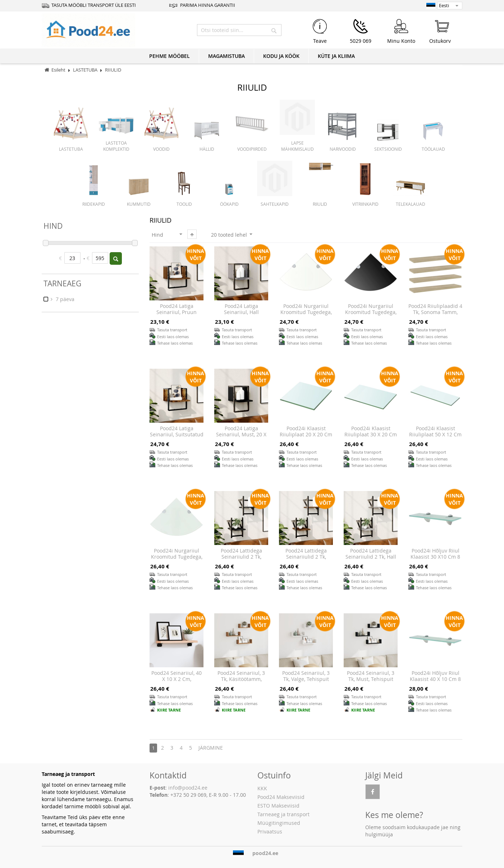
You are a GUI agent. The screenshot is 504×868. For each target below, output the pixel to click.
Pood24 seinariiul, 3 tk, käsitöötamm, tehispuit (241, 679)
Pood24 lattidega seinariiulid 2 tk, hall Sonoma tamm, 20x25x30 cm (371, 560)
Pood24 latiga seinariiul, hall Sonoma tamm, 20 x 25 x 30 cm (241, 315)
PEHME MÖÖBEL (169, 56)
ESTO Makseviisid (278, 806)
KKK (262, 788)
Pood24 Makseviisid (281, 797)
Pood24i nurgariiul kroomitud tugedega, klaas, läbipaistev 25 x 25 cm (306, 315)
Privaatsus (270, 831)
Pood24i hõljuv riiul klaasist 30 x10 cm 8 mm (435, 557)
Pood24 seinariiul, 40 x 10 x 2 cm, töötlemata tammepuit (177, 682)
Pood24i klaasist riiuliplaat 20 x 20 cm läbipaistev (306, 435)
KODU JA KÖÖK (281, 56)
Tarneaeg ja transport (283, 814)
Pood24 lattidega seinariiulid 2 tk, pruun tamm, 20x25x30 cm (306, 560)
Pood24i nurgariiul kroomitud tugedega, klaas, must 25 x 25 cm (371, 315)
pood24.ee (265, 853)
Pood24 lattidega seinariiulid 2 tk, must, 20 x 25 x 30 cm (241, 557)
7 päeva (64, 299)
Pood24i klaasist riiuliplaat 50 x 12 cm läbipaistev (435, 435)
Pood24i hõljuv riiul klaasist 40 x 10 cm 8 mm (435, 679)
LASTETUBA (86, 70)
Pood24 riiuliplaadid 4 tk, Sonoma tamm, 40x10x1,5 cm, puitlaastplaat (435, 315)
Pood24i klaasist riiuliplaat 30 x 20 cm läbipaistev (371, 435)
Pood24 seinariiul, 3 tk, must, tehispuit (371, 676)
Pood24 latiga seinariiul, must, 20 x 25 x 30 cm (241, 435)
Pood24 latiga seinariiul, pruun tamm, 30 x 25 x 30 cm (177, 315)
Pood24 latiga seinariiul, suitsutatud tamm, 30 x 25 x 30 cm (177, 438)
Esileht (58, 70)
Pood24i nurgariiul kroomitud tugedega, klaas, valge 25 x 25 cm (177, 560)
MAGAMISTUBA (226, 56)
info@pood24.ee (188, 788)
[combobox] (239, 30)
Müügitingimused (279, 823)
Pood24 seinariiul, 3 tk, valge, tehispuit (306, 676)
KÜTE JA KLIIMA (336, 56)
